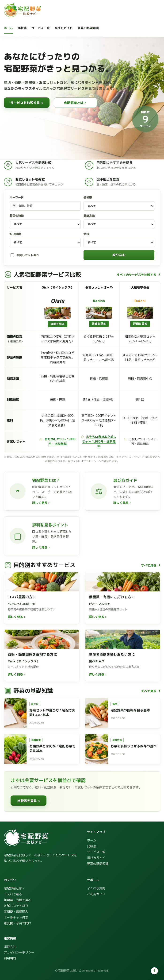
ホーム (8, 28)
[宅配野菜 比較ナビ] (23, 10)
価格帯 (119, 203)
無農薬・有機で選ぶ (17, 900)
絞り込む (119, 255)
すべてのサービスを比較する (138, 274)
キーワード (45, 203)
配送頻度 (45, 240)
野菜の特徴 (45, 221)
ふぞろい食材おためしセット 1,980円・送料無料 (99, 441)
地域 (119, 240)
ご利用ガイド (96, 894)
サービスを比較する (27, 103)
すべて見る (151, 565)
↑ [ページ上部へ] (154, 971)
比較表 (22, 28)
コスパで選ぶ (13, 894)
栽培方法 (119, 221)
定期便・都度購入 (16, 911)
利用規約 (10, 958)
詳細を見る (57, 324)
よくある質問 (96, 888)
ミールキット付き (16, 917)
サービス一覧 (41, 28)
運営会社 (10, 947)
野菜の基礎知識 (88, 28)
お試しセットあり (25, 255)
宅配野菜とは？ (75, 103)
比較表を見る (29, 801)
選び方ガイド (64, 28)
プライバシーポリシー (19, 952)
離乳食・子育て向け (17, 923)
